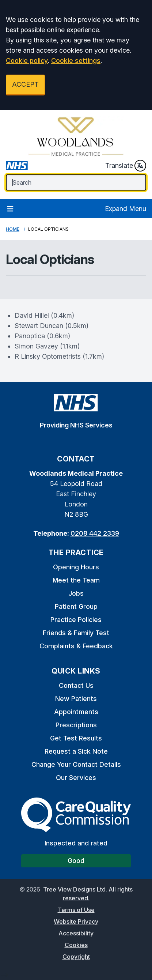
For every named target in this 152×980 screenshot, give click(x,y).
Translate (126, 166)
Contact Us (76, 685)
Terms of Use (76, 910)
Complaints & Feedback (76, 646)
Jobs (76, 593)
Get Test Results (76, 738)
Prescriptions (76, 725)
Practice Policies (76, 620)
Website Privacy (76, 921)
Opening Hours (76, 567)
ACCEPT (25, 84)
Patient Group (76, 606)
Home (13, 229)
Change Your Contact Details (76, 764)
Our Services (76, 778)
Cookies (76, 945)
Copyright (76, 957)
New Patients (76, 699)
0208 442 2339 (95, 533)
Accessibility (76, 933)
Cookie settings (76, 61)
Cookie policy (27, 61)
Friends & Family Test (76, 633)
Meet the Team (76, 580)
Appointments (76, 712)
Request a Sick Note (76, 751)
